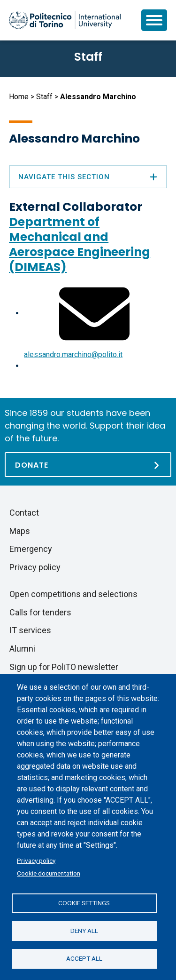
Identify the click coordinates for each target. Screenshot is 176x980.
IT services (30, 630)
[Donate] (88, 465)
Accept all (84, 958)
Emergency (31, 549)
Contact (24, 513)
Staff (44, 97)
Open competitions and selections (73, 594)
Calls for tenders (40, 612)
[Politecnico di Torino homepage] (65, 20)
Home (19, 97)
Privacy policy (36, 860)
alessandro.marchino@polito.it (73, 355)
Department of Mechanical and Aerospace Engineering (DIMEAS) (80, 244)
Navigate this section (88, 177)
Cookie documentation (49, 873)
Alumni (22, 649)
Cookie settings (84, 903)
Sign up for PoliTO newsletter (64, 667)
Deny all (84, 931)
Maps (20, 531)
